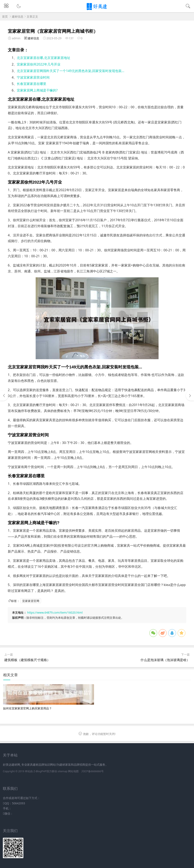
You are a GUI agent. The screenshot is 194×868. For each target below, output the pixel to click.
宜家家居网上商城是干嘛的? (37, 90)
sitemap (62, 771)
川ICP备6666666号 (92, 771)
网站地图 (73, 771)
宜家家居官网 (31, 601)
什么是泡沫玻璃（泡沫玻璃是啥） (165, 660)
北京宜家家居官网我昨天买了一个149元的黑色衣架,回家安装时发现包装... (71, 71)
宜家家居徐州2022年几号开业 (39, 64)
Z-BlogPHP (40, 771)
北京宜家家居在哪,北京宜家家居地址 (43, 58)
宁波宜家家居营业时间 (33, 77)
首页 (5, 16)
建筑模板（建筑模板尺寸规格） (27, 660)
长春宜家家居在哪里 (32, 84)
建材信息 (18, 16)
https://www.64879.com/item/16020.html (55, 612)
